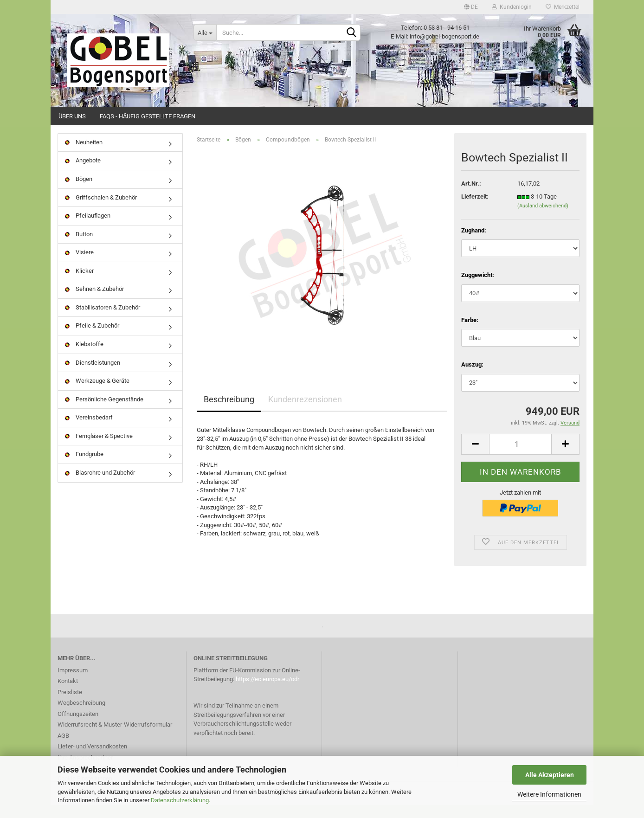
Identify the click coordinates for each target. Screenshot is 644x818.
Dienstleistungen (93, 376)
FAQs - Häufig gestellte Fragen (148, 116)
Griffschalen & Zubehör (101, 210)
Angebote (83, 174)
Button (79, 247)
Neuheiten (84, 155)
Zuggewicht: (478, 288)
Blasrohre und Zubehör (100, 486)
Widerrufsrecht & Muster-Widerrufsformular (115, 737)
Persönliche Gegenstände (104, 412)
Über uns (72, 116)
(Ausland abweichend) (543, 219)
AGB (63, 749)
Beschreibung (229, 413)
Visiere (79, 265)
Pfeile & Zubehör (92, 339)
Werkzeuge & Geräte (97, 394)
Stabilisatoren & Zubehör (103, 320)
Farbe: (470, 333)
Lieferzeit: (475, 209)
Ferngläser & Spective (99, 449)
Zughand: (474, 243)
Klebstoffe (84, 357)
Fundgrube (84, 467)
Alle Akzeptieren (550, 775)
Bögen (79, 192)
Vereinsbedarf (89, 430)
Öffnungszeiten (78, 727)
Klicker (79, 284)
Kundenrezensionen (305, 413)
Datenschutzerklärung (180, 800)
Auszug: (472, 377)
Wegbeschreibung (81, 716)
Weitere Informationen (549, 794)
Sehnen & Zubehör (94, 302)
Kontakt (68, 694)
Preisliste (70, 705)
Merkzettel (563, 7)
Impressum (73, 683)
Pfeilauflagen (88, 229)
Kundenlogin (512, 7)
